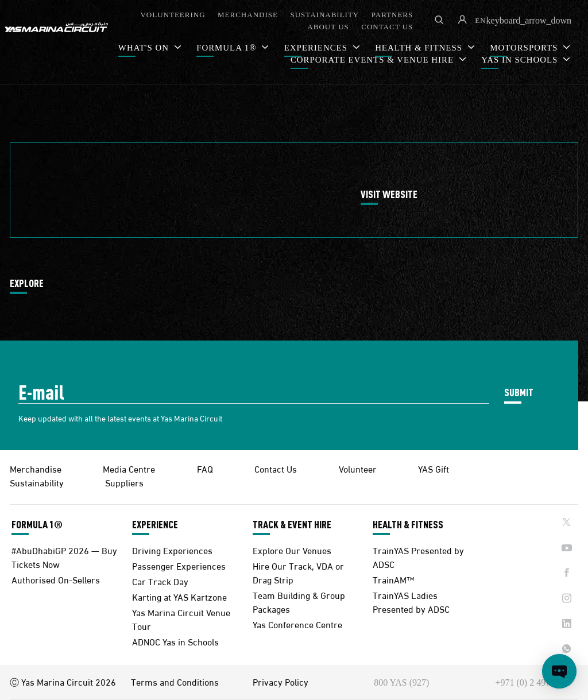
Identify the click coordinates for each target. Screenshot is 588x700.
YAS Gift (434, 468)
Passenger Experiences (179, 565)
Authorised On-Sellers (56, 579)
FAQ (205, 468)
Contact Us (276, 468)
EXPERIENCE (155, 524)
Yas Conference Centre (297, 624)
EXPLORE (27, 284)
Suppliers (124, 482)
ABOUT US (328, 27)
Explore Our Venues (292, 550)
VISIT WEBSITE (389, 195)
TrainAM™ (393, 579)
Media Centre (129, 468)
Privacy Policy (281, 682)
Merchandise (36, 468)
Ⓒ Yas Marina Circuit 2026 (63, 682)
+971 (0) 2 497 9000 (533, 682)
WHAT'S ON (145, 48)
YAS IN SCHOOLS (521, 60)
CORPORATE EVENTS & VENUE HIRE (374, 60)
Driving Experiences (172, 550)
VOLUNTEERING (173, 15)
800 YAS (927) (401, 682)
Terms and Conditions (175, 682)
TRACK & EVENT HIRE (292, 524)
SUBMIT (519, 392)
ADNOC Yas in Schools (175, 641)
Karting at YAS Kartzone (179, 596)
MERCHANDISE (248, 15)
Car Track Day (160, 581)
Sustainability (37, 482)
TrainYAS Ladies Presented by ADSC (411, 602)
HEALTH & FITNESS (408, 524)
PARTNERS (392, 15)
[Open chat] (559, 671)
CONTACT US (387, 27)
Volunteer (358, 468)
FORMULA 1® (228, 48)
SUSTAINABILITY (324, 15)
